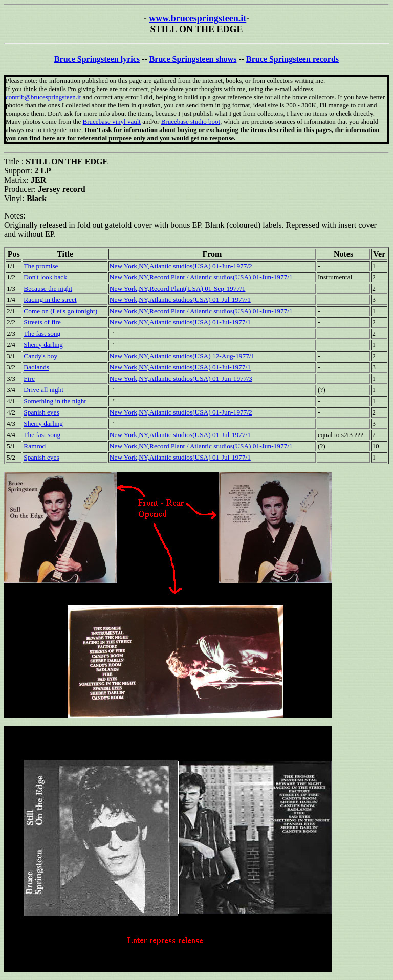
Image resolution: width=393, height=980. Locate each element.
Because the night (48, 288)
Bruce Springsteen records (292, 59)
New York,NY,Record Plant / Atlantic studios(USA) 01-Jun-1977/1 (201, 277)
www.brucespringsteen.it (198, 18)
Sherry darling (43, 345)
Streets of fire (42, 322)
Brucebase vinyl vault (112, 122)
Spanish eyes (41, 412)
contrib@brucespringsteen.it (43, 97)
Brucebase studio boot (191, 122)
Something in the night (55, 401)
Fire (29, 378)
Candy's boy (40, 356)
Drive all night (43, 390)
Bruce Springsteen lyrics (97, 59)
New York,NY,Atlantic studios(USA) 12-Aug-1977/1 (182, 356)
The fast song (42, 333)
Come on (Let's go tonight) (60, 311)
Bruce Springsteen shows (193, 59)
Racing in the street (50, 300)
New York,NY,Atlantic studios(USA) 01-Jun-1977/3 (181, 378)
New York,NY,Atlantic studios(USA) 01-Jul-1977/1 (180, 300)
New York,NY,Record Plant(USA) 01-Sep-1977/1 (178, 288)
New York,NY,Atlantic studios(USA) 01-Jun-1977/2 (181, 266)
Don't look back (45, 277)
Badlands (36, 367)
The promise (41, 266)
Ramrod (35, 446)
